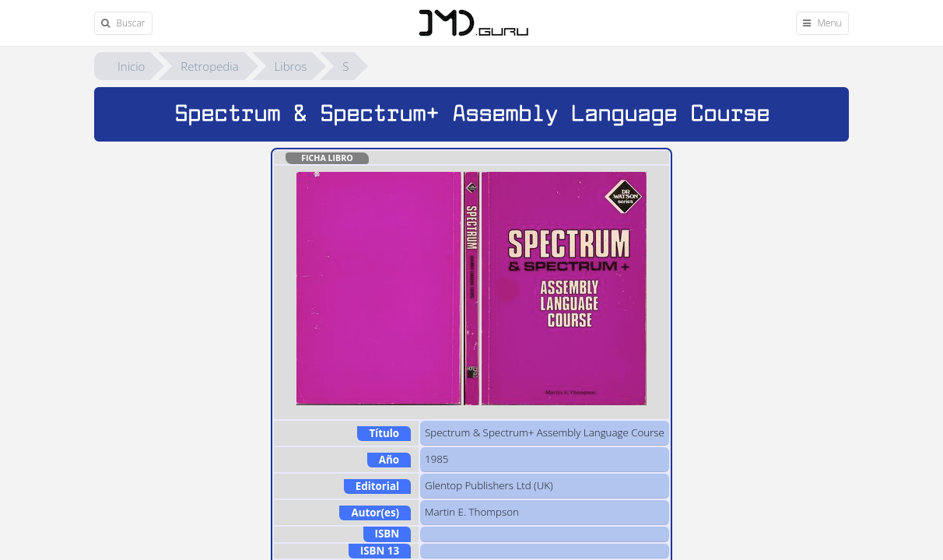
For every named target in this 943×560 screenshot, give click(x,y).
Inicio (131, 66)
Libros (291, 66)
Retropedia (209, 66)
